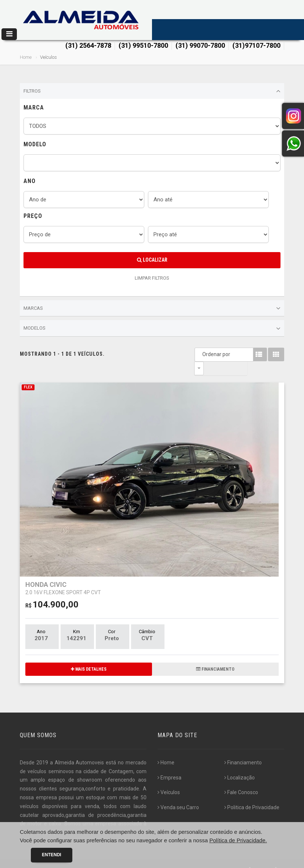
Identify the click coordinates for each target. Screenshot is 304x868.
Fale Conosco (241, 779)
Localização (240, 764)
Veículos (169, 779)
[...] (52, 819)
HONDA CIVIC (63, 574)
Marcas (152, 308)
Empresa (169, 764)
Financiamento (243, 749)
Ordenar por (201, 354)
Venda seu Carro (178, 794)
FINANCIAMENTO (215, 656)
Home (26, 57)
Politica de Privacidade (252, 794)
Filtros (152, 91)
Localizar (152, 260)
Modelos (152, 329)
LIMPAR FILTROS (152, 278)
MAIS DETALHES (89, 656)
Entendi (52, 855)
